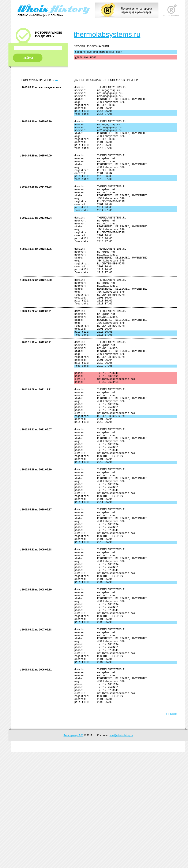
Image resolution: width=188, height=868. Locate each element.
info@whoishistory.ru (121, 852)
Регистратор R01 (74, 852)
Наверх (171, 830)
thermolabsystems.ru (107, 34)
